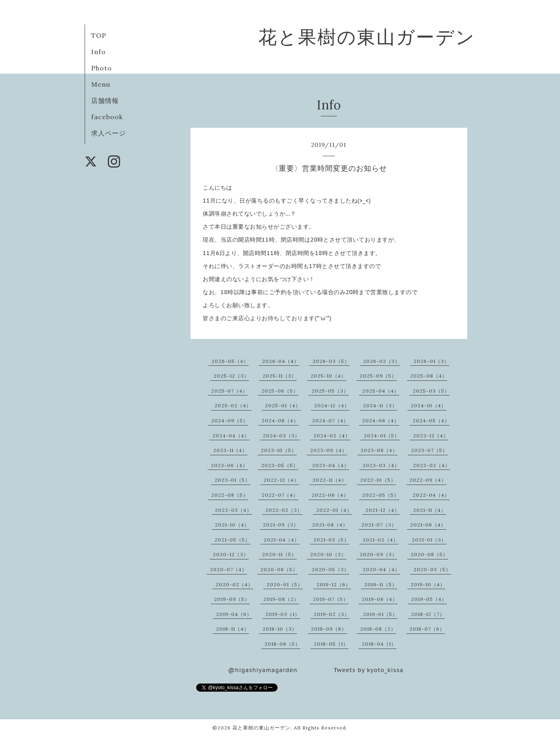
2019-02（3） (332, 614)
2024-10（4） (429, 405)
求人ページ (108, 133)
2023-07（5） (429, 450)
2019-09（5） (232, 599)
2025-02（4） (233, 405)
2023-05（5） (280, 465)
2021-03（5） (331, 540)
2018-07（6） (427, 629)
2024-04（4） (231, 436)
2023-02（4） (432, 465)
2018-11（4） (233, 629)
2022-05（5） (381, 495)
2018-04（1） (379, 644)
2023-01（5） (232, 480)
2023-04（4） (331, 465)
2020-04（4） (381, 569)
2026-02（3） (382, 361)
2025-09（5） (378, 376)
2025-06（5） (280, 391)
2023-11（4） (230, 450)
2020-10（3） (328, 554)
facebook (107, 117)
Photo (102, 68)
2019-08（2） (281, 599)
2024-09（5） (230, 420)
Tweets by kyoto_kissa (369, 670)
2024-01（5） (382, 436)
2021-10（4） (232, 525)
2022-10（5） (378, 480)
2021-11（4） (430, 510)
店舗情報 (105, 100)
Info (98, 52)
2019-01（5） (380, 614)
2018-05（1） (331, 644)
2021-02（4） (381, 540)
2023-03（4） (381, 465)
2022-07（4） (280, 495)
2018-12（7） (428, 614)
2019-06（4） (380, 599)
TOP (99, 35)
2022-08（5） (230, 495)
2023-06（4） (229, 465)
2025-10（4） (328, 376)
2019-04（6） (234, 614)
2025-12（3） (231, 376)
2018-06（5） (282, 644)
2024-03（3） (281, 436)
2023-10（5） (279, 450)
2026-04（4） (281, 361)
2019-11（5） (381, 584)
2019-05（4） (429, 599)
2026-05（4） (230, 361)
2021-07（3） (379, 525)
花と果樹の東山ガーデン (367, 37)
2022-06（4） (330, 495)
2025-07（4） (230, 391)
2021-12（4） (383, 510)
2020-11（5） (279, 554)
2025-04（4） (381, 391)
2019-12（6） (334, 584)
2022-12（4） (281, 480)
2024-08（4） (280, 420)
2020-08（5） (429, 554)
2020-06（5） (279, 569)
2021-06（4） (428, 525)
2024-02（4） (332, 436)
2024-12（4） (332, 405)
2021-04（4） (282, 540)
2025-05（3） (330, 391)
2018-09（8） (329, 629)
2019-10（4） (428, 584)
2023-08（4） (379, 450)
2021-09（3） (281, 525)
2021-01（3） (429, 540)
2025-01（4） (283, 405)
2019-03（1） (283, 614)
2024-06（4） (381, 420)
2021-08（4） (330, 525)
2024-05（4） (431, 420)
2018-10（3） (280, 629)
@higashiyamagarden (262, 670)
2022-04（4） (431, 495)
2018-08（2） (378, 629)
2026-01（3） (431, 361)
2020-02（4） (234, 584)
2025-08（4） (429, 376)
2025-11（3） (280, 376)
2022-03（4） (233, 510)
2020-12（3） (231, 554)
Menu (101, 84)
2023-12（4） (431, 436)
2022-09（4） (428, 480)
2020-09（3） (378, 554)
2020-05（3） (330, 569)
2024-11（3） (380, 405)
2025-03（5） (431, 391)
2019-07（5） (331, 599)
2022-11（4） (330, 480)
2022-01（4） (334, 510)
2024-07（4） (330, 420)
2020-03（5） (432, 569)
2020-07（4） (229, 569)
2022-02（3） (284, 510)
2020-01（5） (285, 584)
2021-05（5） (232, 540)
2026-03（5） (331, 361)
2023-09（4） (329, 450)
